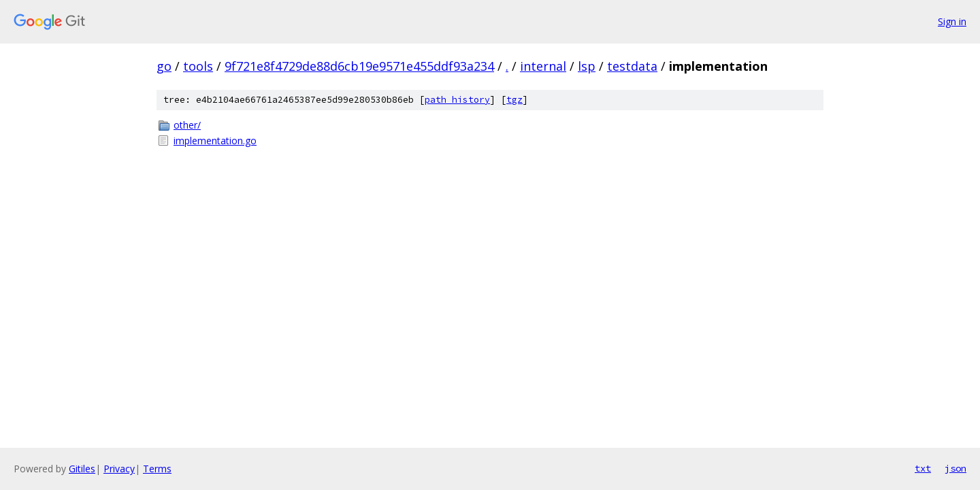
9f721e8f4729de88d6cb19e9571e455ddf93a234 (359, 66)
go (164, 66)
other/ (187, 125)
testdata (632, 66)
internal (543, 66)
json (955, 468)
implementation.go (215, 141)
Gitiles (82, 469)
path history (457, 100)
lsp (587, 66)
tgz (514, 100)
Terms (157, 469)
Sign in (952, 21)
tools (198, 66)
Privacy (119, 469)
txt (923, 468)
